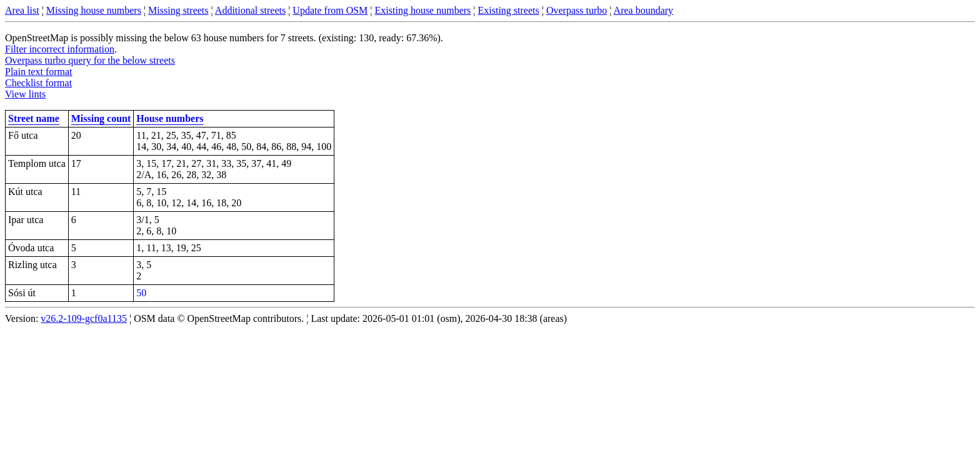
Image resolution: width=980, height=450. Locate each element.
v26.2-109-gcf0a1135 (84, 318)
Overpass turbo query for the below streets (90, 60)
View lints (25, 94)
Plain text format (39, 72)
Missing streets (178, 10)
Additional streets (250, 10)
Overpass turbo (577, 10)
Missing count (101, 118)
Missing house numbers (94, 10)
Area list (22, 10)
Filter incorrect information (60, 49)
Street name (34, 118)
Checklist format (38, 83)
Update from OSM (330, 10)
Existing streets (509, 10)
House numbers (170, 118)
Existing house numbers (423, 10)
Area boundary (644, 10)
